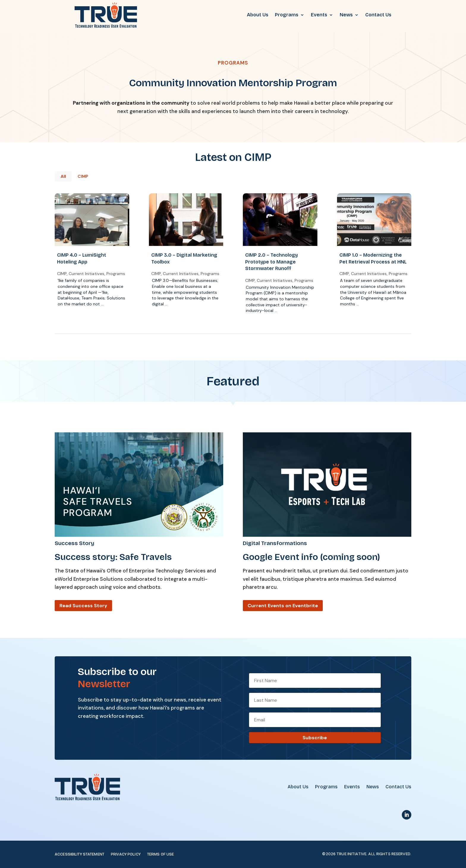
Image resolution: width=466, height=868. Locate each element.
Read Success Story (83, 606)
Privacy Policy (126, 854)
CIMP (83, 176)
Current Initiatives (86, 274)
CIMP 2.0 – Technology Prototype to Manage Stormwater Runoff (271, 262)
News (346, 15)
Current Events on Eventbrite (283, 606)
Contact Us (378, 15)
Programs (287, 15)
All (63, 176)
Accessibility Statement (79, 854)
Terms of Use (161, 854)
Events (319, 15)
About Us (258, 15)
